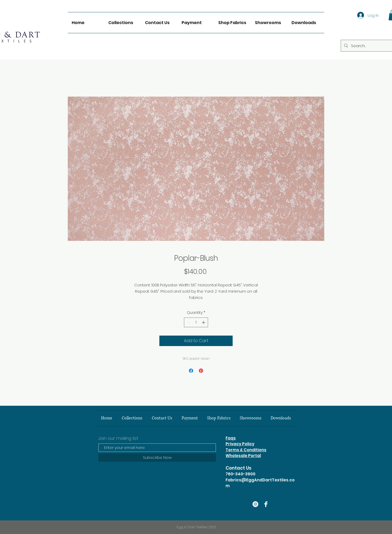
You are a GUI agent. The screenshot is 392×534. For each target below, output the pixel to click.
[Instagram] (255, 504)
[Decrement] (188, 322)
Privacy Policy (240, 444)
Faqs (231, 438)
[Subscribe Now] (157, 458)
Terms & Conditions (246, 450)
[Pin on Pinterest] (201, 371)
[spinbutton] (196, 322)
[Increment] (204, 322)
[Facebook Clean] (266, 504)
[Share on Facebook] (191, 371)
